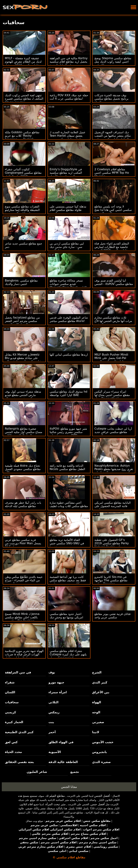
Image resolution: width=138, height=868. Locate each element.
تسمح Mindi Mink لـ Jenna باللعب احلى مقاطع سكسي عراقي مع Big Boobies (22, 617)
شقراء (10, 682)
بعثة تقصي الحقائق (19, 762)
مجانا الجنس (69, 787)
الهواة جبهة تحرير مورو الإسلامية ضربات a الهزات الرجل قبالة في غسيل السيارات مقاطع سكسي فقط (24, 656)
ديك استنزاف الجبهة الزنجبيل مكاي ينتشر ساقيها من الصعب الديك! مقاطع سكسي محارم (113, 136)
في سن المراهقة (18, 672)
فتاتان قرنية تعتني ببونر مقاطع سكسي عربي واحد (112, 616)
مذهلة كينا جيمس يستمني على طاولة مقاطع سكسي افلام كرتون (68, 210)
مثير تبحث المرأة (56, 804)
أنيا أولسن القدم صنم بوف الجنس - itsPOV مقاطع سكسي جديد (114, 284)
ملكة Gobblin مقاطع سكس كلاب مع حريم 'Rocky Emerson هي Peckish (22, 136)
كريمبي (10, 712)
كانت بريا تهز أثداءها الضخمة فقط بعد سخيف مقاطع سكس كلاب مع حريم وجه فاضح (68, 580)
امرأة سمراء (58, 692)
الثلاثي (53, 702)
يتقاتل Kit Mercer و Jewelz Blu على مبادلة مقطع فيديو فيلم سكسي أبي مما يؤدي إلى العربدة (23, 360)
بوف (52, 672)
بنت (51, 722)
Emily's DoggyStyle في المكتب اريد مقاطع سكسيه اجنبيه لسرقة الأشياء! (66, 173)
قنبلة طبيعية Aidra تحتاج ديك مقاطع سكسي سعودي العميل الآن (23, 469)
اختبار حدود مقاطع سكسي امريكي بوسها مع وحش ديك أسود (66, 617)
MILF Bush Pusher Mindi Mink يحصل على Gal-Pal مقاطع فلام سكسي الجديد (111, 358)
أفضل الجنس (102, 796)
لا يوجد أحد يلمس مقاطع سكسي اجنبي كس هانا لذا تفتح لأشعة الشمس (113, 210)
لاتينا (96, 732)
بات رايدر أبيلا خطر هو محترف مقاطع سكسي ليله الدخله (23, 504)
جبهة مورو (56, 682)
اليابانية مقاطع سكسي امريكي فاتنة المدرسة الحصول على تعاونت (113, 506)
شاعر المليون (37, 772)
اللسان (10, 692)
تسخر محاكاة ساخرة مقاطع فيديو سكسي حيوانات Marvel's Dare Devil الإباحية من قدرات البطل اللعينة (68, 286)
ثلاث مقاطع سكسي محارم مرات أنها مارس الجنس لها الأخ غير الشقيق (113, 321)
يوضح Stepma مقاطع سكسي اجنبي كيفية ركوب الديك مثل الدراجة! (113, 62)
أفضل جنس (98, 804)
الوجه (96, 712)
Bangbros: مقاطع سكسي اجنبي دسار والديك (21, 282)
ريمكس (54, 712)
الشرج (97, 672)
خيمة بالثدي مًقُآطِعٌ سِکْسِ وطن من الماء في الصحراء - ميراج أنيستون (24, 580)
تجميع (75, 772)
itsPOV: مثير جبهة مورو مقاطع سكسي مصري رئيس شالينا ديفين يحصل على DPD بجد (68, 432)
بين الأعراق (101, 692)
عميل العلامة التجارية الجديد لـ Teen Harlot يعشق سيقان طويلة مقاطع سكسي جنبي (68, 136)
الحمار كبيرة (14, 722)
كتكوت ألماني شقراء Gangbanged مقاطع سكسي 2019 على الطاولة (23, 173)
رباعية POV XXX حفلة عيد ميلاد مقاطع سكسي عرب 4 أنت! (69, 97)
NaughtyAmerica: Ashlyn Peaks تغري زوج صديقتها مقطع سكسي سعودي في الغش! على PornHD (114, 471)
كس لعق (11, 742)
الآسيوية (55, 752)
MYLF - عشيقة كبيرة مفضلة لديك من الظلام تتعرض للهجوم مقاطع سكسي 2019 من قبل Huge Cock (23, 63)
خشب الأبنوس (103, 742)
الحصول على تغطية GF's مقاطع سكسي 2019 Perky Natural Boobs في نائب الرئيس (112, 545)
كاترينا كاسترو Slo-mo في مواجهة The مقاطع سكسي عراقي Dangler (111, 580)
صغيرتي (98, 722)
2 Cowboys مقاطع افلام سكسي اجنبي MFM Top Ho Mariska (112, 173)
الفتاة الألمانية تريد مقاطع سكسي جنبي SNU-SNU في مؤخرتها (67, 543)
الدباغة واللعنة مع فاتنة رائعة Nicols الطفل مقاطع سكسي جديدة (67, 469)
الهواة (97, 702)
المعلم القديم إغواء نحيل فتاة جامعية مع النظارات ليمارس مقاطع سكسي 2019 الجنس (112, 247)
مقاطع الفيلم (57, 796)
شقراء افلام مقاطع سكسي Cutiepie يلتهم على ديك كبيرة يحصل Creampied (68, 654)
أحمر (52, 732)
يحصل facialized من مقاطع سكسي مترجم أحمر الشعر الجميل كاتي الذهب (22, 321)
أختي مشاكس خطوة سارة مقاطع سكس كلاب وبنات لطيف (69, 504)
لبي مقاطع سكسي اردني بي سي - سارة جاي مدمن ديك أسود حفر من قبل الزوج (67, 247)
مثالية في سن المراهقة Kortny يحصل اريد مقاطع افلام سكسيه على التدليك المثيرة (69, 62)
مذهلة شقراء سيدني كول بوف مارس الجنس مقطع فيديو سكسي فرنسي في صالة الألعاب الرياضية (23, 397)
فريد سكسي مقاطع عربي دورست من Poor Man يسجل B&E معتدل (23, 543)
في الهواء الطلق (61, 742)
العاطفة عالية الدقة (63, 762)
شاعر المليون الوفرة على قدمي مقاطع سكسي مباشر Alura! (69, 319)
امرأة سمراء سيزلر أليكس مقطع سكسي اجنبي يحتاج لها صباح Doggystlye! (112, 395)
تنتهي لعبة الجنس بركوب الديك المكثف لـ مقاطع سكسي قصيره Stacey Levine (24, 99)
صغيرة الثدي (101, 762)
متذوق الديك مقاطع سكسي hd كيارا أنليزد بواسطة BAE (69, 393)
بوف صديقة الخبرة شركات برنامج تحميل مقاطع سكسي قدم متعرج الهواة (111, 99)
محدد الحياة (13, 752)
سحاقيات (12, 702)
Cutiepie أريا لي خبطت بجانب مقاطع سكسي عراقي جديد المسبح (113, 432)
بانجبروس (99, 752)
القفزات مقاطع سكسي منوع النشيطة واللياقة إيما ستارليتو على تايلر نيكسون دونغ (22, 210)
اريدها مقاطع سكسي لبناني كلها (69, 355)
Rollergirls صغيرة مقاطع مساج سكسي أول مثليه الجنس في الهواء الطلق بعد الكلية (24, 432)
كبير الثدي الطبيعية (19, 732)
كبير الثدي (100, 682)
